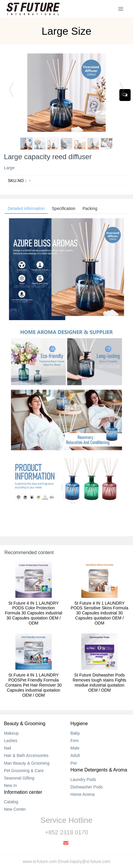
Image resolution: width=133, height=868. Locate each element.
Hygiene (79, 724)
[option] (66, 93)
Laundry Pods (83, 780)
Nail (7, 748)
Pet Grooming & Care (24, 771)
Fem (75, 741)
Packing (90, 208)
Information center (23, 792)
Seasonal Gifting (19, 778)
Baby (75, 733)
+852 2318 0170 (66, 832)
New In (10, 785)
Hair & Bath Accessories (26, 755)
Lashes (11, 741)
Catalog (11, 802)
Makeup (11, 733)
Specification (64, 208)
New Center (15, 809)
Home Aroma (83, 794)
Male (75, 748)
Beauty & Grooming (25, 724)
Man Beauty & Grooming (27, 763)
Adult (75, 755)
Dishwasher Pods (87, 787)
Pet (73, 763)
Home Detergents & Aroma (99, 770)
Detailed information (26, 208)
